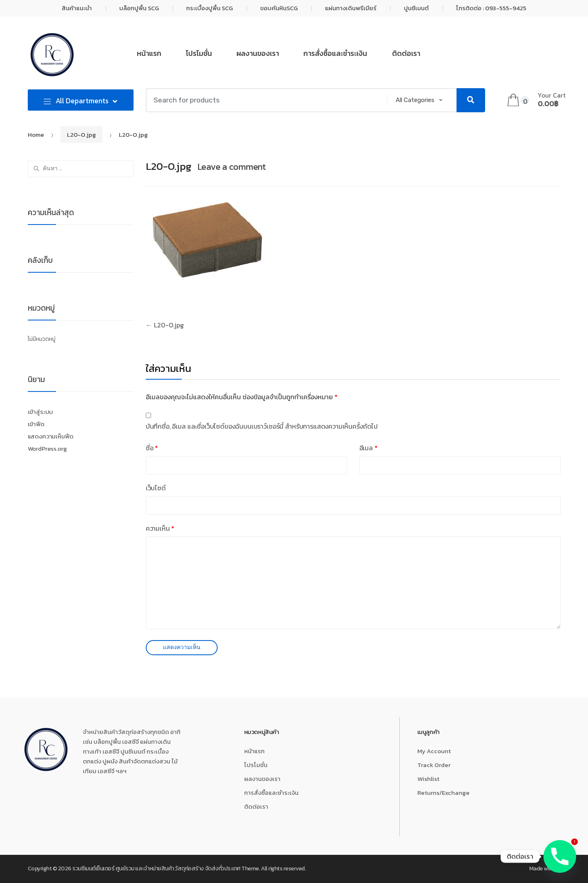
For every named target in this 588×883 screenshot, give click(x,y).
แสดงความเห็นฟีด (51, 436)
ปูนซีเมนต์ (416, 8)
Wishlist (428, 779)
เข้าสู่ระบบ (41, 412)
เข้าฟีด (36, 424)
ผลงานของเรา (258, 53)
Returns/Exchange (443, 793)
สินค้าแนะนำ (77, 8)
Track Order (434, 765)
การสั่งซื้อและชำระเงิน (335, 53)
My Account (434, 751)
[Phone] (560, 856)
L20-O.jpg (81, 135)
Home (36, 135)
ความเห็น (160, 528)
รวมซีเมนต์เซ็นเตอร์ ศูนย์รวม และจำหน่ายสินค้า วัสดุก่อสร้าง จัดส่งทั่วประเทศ (156, 869)
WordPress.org (47, 449)
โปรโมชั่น (199, 53)
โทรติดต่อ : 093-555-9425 (491, 8)
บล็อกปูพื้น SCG (139, 8)
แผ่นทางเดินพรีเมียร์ (351, 8)
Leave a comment (232, 167)
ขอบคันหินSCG (279, 8)
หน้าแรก (149, 53)
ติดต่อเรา (406, 53)
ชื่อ (152, 448)
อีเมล (369, 448)
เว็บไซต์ (156, 488)
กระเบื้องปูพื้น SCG (209, 8)
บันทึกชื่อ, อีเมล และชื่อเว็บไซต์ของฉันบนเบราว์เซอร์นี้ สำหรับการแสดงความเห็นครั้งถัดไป (262, 426)
